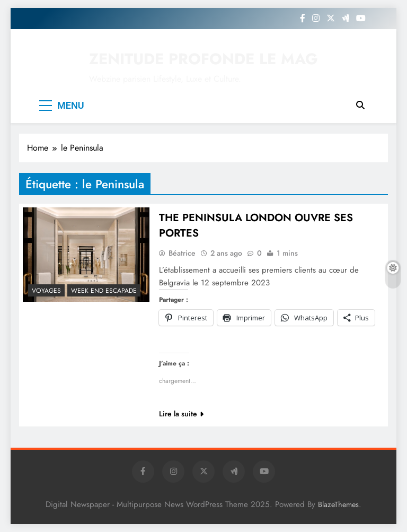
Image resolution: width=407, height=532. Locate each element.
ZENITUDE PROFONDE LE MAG (203, 59)
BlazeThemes (338, 504)
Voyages (46, 291)
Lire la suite (181, 414)
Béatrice (182, 253)
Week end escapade (104, 291)
